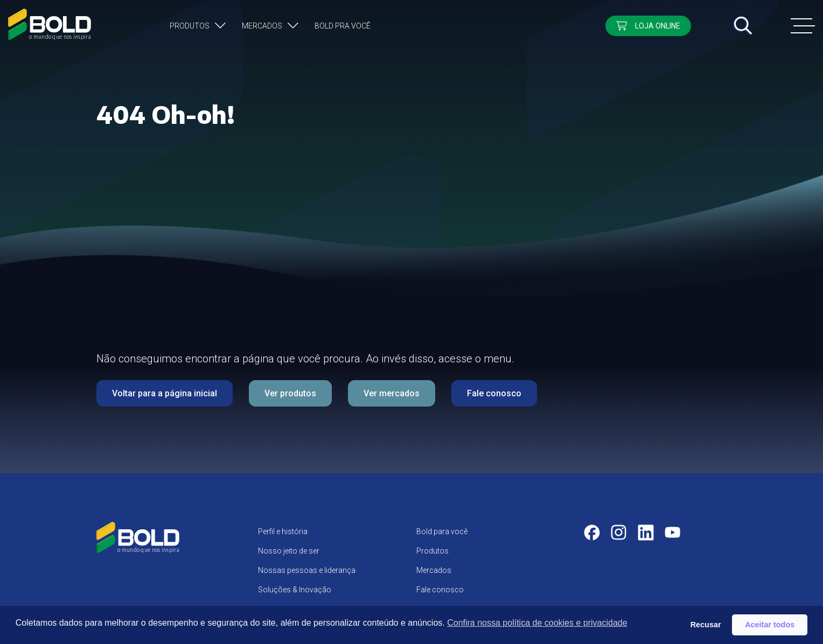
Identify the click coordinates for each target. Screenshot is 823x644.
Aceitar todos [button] (770, 625)
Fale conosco (494, 393)
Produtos (190, 26)
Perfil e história (283, 531)
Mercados (262, 26)
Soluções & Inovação (295, 590)
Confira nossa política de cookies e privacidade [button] (537, 623)
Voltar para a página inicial (165, 393)
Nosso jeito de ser (289, 551)
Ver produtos (290, 393)
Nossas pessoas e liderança (307, 570)
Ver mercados (392, 393)
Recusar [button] (706, 625)
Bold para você (442, 531)
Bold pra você (343, 26)
